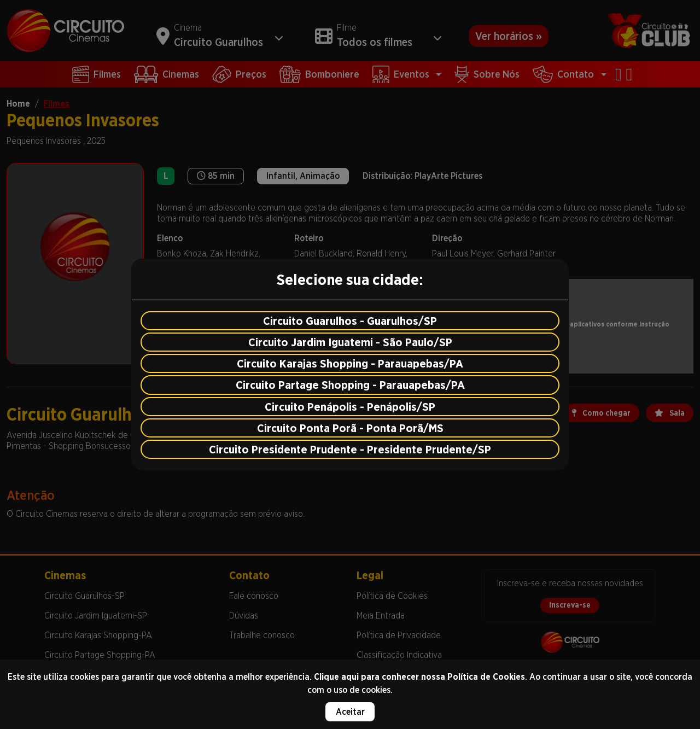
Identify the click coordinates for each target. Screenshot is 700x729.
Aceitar (350, 712)
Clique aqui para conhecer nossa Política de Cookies (419, 677)
